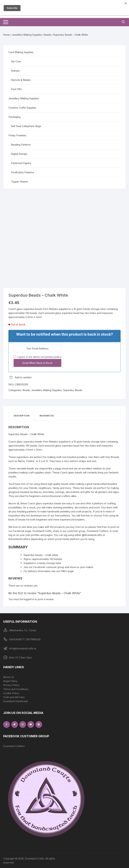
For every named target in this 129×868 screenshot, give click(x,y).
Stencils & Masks (21, 80)
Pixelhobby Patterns (23, 172)
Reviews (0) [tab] (47, 416)
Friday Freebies (17, 135)
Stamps (15, 71)
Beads (48, 35)
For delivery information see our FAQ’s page (49, 571)
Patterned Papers (21, 163)
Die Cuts (16, 61)
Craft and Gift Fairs (14, 697)
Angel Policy (10, 681)
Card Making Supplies (21, 52)
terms (36, 357)
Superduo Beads (73, 390)
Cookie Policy (11, 693)
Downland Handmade (16, 701)
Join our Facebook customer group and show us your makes (58, 567)
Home (6, 35)
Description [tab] (21, 416)
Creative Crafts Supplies (22, 108)
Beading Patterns (21, 145)
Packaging (14, 117)
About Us (9, 677)
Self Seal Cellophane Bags (26, 126)
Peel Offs (16, 89)
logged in (29, 599)
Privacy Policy (11, 685)
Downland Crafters (14, 746)
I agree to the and (37, 357)
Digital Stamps (19, 154)
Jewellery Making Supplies (27, 35)
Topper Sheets (19, 182)
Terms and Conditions (16, 689)
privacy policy (53, 357)
